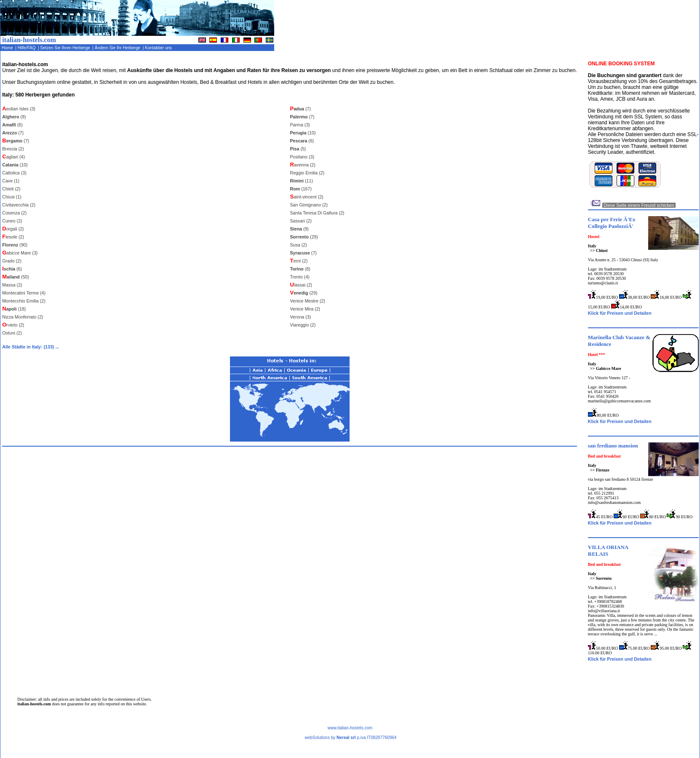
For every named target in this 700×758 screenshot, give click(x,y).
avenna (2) (303, 165)
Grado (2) (12, 261)
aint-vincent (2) (307, 197)
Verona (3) (301, 317)
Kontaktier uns (159, 48)
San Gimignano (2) (309, 205)
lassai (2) (301, 285)
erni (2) (299, 261)
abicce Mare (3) (20, 253)
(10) (15, 165)
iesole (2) (13, 237)
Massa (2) (12, 285)
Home (8, 48)
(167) (301, 189)
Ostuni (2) (12, 333)
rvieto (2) (13, 325)
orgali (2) (13, 229)
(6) (12, 125)
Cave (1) (11, 181)
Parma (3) (300, 125)
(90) (15, 245)
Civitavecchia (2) (19, 205)
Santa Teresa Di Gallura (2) (317, 213)
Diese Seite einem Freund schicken (639, 205)
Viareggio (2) (303, 325)
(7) (13, 133)
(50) (16, 277)
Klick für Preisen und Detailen (620, 313)
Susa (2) (299, 245)
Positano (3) (302, 157)
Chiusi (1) (12, 197)
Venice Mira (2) (305, 309)
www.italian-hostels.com (350, 728)
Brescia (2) (13, 149)
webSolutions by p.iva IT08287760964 (350, 738)
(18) (14, 309)
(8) (300, 269)
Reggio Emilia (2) (307, 173)
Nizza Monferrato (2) (23, 317)
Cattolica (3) (14, 173)
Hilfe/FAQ (27, 48)
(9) (14, 117)
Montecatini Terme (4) (24, 293)
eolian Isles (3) (19, 109)
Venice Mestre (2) (308, 301)
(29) (304, 237)
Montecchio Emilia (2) (24, 301)
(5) (298, 149)
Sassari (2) (301, 221)
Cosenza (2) (14, 213)
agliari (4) (13, 157)
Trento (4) (300, 277)
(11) (302, 181)
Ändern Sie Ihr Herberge (118, 48)
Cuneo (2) (12, 221)
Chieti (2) (11, 189)
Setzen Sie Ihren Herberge (66, 48)
